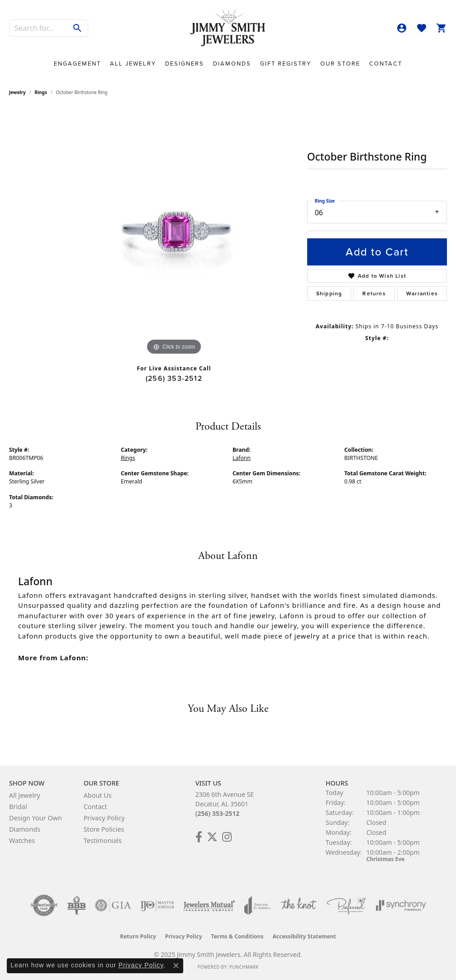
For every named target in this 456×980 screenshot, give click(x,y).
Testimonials (103, 840)
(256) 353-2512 (174, 378)
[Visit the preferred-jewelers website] (347, 905)
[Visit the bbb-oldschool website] (76, 905)
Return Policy (138, 936)
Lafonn (242, 458)
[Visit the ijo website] (157, 905)
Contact (386, 64)
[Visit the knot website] (299, 905)
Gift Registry (286, 64)
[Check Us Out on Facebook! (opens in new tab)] (199, 837)
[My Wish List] (422, 28)
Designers (185, 64)
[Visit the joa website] (257, 905)
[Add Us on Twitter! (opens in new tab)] (212, 837)
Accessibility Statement (304, 936)
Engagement (77, 64)
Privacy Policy (104, 818)
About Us (98, 795)
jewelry (17, 92)
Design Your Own (36, 818)
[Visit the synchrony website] (401, 905)
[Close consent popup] (176, 966)
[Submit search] (78, 28)
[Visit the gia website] (113, 905)
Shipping (329, 294)
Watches (22, 840)
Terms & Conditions (237, 936)
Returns (374, 294)
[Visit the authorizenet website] (44, 905)
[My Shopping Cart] (442, 28)
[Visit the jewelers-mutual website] (209, 905)
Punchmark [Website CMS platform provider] (244, 967)
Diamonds (232, 64)
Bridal (18, 807)
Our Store (340, 64)
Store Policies (104, 829)
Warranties (422, 294)
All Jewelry (133, 64)
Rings (41, 92)
